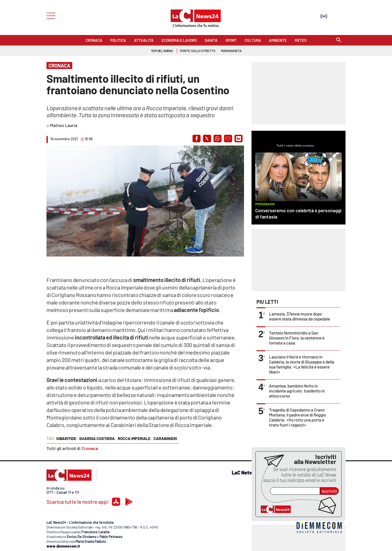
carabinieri (165, 438)
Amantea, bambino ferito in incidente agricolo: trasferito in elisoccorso (297, 391)
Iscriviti (329, 491)
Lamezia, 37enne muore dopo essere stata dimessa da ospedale (299, 316)
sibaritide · (67, 438)
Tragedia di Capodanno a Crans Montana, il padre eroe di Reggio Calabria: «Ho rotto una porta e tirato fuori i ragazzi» (297, 417)
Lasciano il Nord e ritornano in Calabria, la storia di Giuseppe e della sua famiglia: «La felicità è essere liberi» (302, 364)
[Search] (339, 40)
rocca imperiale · (135, 438)
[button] (196, 138)
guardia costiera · (98, 438)
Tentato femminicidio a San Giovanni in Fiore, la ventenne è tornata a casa (297, 338)
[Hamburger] (49, 15)
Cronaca (90, 448)
